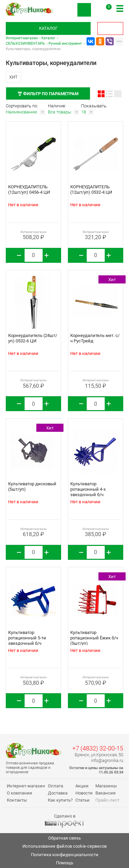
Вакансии (106, 793)
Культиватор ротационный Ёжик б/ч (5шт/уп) (94, 638)
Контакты (17, 800)
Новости (84, 793)
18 (84, 112)
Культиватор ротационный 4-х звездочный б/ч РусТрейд (88, 492)
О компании (20, 793)
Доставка (58, 793)
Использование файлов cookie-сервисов (64, 846)
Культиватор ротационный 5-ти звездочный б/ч (27, 638)
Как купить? (60, 800)
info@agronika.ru (107, 760)
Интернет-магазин (22, 38)
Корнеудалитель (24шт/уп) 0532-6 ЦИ (33, 338)
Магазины (106, 786)
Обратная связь (64, 838)
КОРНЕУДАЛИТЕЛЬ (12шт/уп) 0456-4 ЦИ (29, 189)
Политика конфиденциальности (65, 855)
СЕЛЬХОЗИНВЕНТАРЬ (25, 44)
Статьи (82, 800)
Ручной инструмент (65, 44)
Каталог (48, 28)
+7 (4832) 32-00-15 (98, 748)
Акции (82, 786)
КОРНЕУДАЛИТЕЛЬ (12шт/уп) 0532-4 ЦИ (91, 189)
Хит (13, 77)
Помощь (65, 863)
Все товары (60, 112)
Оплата (56, 786)
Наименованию (22, 112)
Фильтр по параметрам (48, 94)
